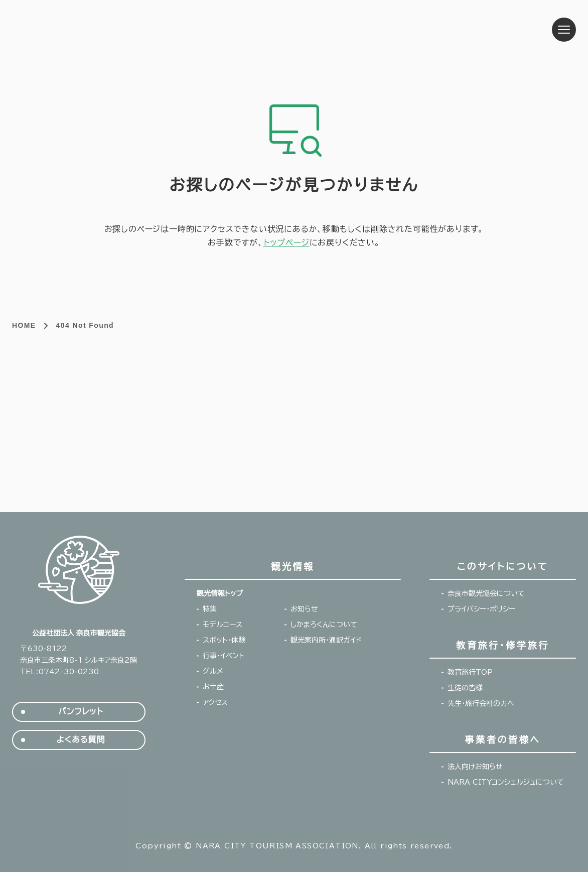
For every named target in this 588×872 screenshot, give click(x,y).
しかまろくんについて (324, 625)
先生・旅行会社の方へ (481, 703)
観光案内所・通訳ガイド (326, 640)
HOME (24, 325)
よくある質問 (81, 740)
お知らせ (304, 609)
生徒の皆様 (465, 688)
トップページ (286, 242)
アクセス (215, 702)
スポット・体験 (224, 640)
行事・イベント (224, 656)
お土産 (213, 687)
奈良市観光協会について (486, 593)
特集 (210, 609)
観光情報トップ (220, 593)
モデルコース (223, 625)
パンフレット (81, 712)
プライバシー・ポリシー (481, 609)
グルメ (213, 671)
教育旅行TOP (470, 672)
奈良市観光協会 (83, 30)
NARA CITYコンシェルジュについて (506, 782)
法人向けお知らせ (475, 767)
